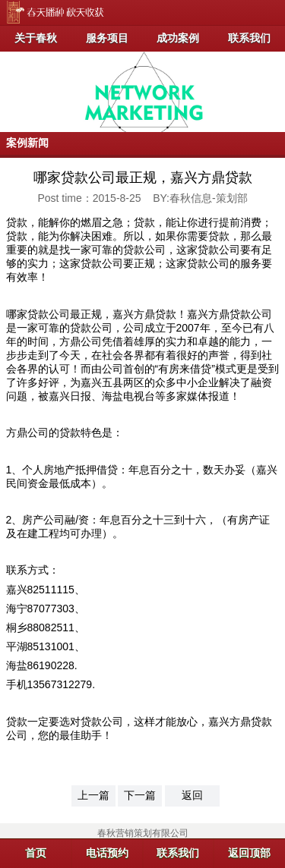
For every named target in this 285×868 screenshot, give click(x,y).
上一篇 (93, 795)
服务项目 (107, 38)
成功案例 (178, 38)
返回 (192, 795)
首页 (36, 853)
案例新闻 (27, 143)
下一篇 (140, 795)
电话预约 (107, 853)
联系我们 (249, 38)
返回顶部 (249, 853)
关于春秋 (36, 38)
